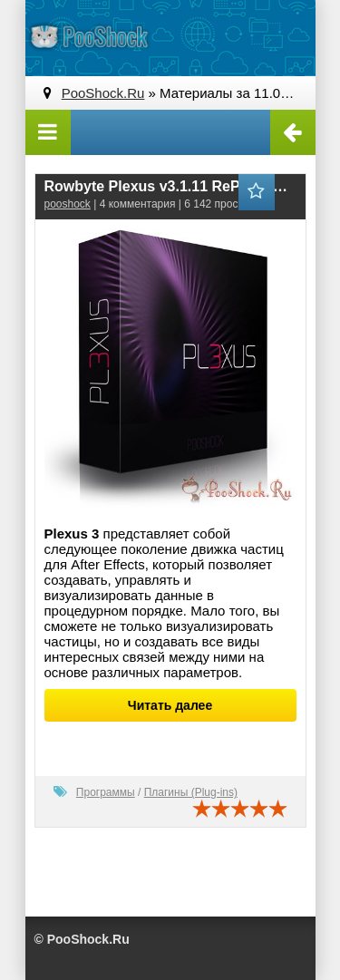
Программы (106, 792)
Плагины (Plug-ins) (191, 792)
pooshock (68, 204)
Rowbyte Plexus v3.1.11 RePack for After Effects (170, 186)
